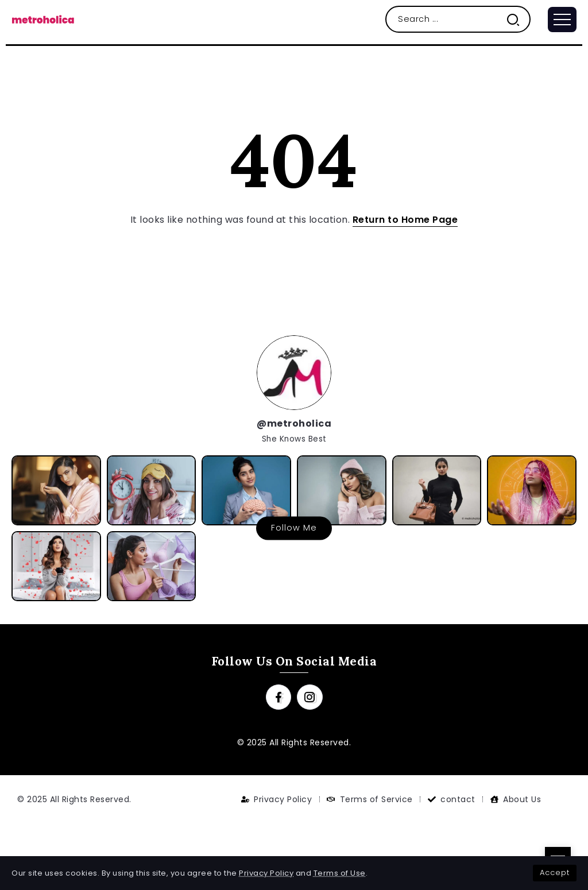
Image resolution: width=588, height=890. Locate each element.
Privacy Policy (266, 873)
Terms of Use (340, 873)
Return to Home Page (405, 220)
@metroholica (294, 423)
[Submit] (518, 19)
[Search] (458, 19)
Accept (555, 872)
